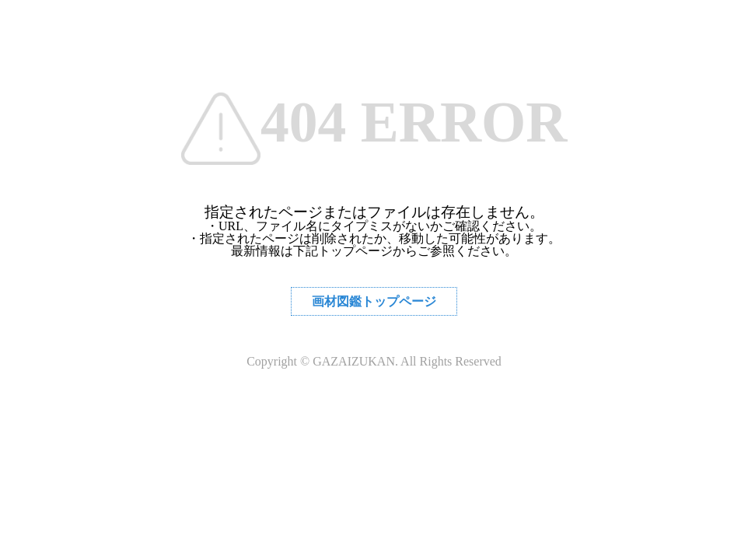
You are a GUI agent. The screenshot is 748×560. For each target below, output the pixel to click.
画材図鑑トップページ (374, 301)
